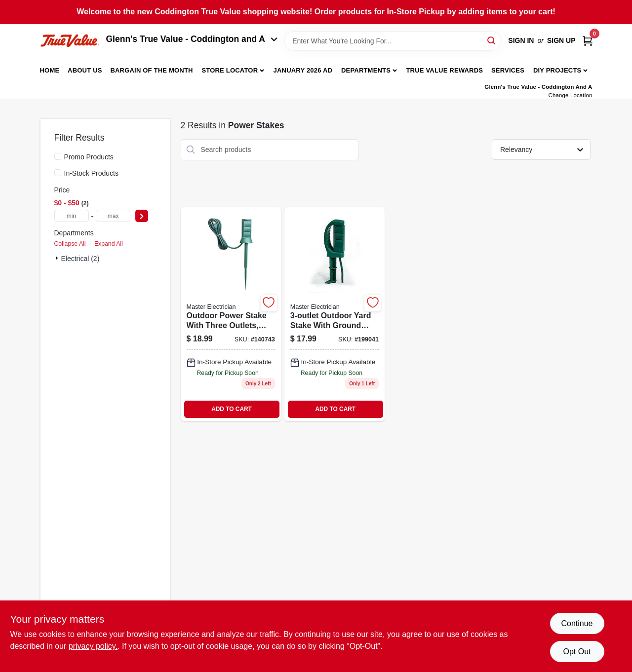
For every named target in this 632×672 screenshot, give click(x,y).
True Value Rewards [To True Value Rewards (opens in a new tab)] (444, 70)
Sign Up (561, 40)
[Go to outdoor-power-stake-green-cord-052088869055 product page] (231, 314)
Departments (366, 70)
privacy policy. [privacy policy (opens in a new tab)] (93, 646)
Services (508, 70)
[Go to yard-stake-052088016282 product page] (335, 314)
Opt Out (577, 652)
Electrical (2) (80, 259)
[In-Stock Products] (58, 173)
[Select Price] (142, 216)
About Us (85, 70)
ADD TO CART (232, 409)
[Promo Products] (58, 156)
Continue (577, 623)
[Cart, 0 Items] (588, 41)
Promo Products (89, 157)
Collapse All (70, 244)
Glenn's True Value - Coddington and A (192, 39)
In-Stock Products (92, 173)
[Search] (492, 40)
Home (50, 70)
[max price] (113, 216)
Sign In (521, 40)
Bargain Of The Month (151, 70)
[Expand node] (58, 258)
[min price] (72, 216)
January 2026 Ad (303, 70)
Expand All (109, 244)
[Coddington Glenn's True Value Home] (70, 41)
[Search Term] (393, 41)
